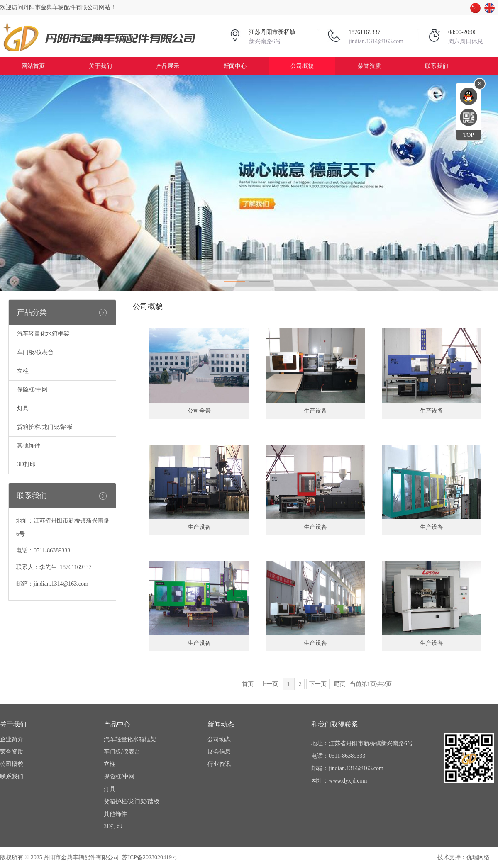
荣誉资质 (369, 66)
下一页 (318, 684)
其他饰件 (29, 446)
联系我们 (437, 66)
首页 (248, 684)
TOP (469, 135)
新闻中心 (235, 66)
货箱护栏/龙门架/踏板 (45, 427)
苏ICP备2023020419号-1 (152, 857)
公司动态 (219, 739)
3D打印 (26, 464)
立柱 (23, 371)
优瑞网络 (478, 857)
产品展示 (168, 66)
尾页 (339, 684)
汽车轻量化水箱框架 (43, 334)
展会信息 (219, 752)
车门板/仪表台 (35, 352)
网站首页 (33, 66)
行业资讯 (219, 764)
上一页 (269, 684)
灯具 (23, 408)
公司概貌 (302, 66)
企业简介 (12, 739)
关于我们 (100, 66)
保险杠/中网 (32, 390)
